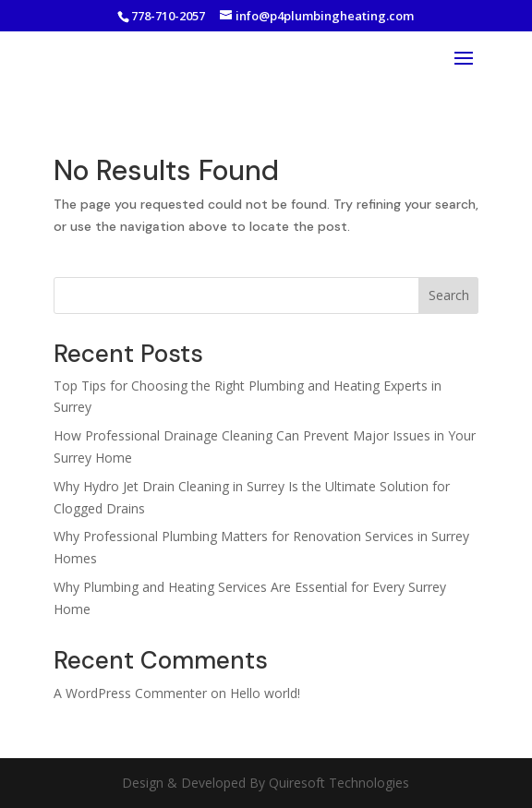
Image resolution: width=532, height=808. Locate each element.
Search (449, 295)
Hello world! (265, 693)
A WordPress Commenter (130, 693)
